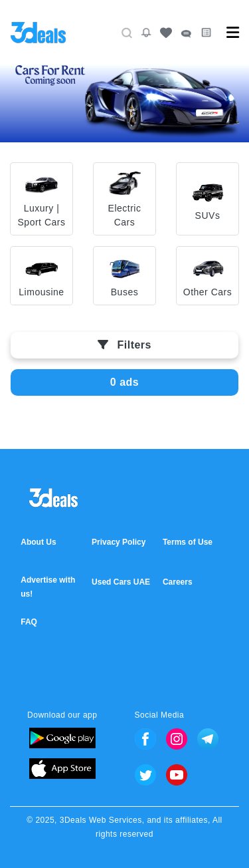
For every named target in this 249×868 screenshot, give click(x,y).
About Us (38, 542)
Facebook (145, 739)
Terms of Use (188, 542)
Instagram (177, 739)
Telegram (208, 739)
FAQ (29, 622)
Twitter (145, 775)
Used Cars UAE (121, 582)
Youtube (177, 775)
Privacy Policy (119, 542)
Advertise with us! (48, 587)
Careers (178, 582)
